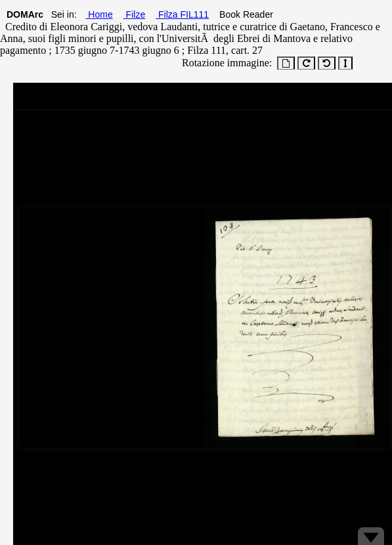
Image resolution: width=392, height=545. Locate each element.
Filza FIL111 (182, 14)
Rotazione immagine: (224, 63)
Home (99, 14)
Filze (134, 14)
